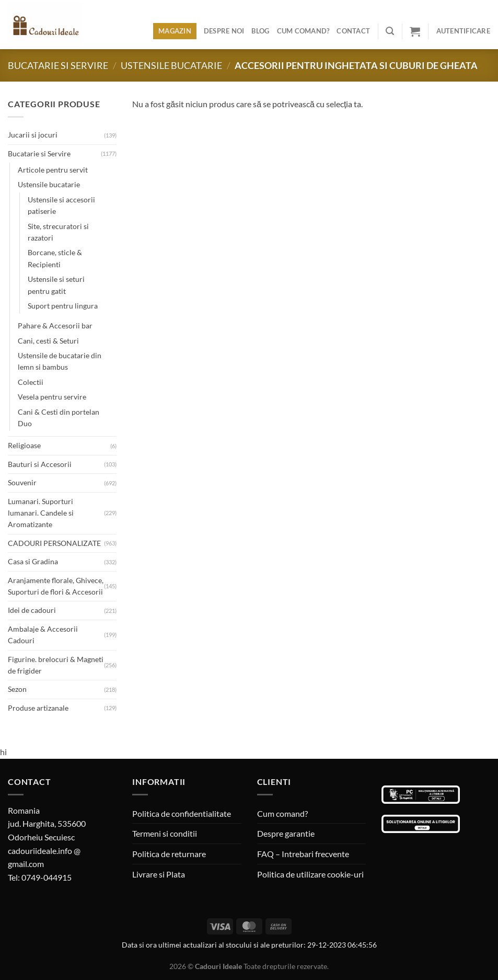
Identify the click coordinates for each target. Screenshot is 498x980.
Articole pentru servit (53, 170)
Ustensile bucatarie (171, 65)
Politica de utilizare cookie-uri (310, 874)
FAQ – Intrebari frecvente (303, 854)
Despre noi (224, 31)
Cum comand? (303, 31)
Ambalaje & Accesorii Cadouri (43, 635)
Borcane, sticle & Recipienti (55, 258)
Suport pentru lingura (63, 306)
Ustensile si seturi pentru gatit (56, 285)
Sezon (17, 689)
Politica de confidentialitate (182, 813)
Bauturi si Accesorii (40, 464)
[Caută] (390, 31)
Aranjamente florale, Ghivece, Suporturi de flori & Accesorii (56, 586)
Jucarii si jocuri (33, 135)
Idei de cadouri (32, 610)
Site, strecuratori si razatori (58, 232)
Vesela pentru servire (52, 397)
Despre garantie (286, 833)
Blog (260, 31)
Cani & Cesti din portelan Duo (59, 418)
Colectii (31, 382)
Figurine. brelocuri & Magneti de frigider (56, 665)
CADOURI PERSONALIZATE (54, 543)
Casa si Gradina (33, 561)
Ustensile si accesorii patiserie (61, 205)
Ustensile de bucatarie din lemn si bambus (60, 361)
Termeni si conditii (165, 833)
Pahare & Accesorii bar (55, 326)
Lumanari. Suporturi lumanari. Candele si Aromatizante (41, 513)
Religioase (24, 445)
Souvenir (22, 482)
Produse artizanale (38, 708)
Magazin (175, 31)
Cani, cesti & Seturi (48, 341)
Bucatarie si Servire (58, 65)
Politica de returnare (169, 854)
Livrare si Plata (159, 874)
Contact (353, 31)
